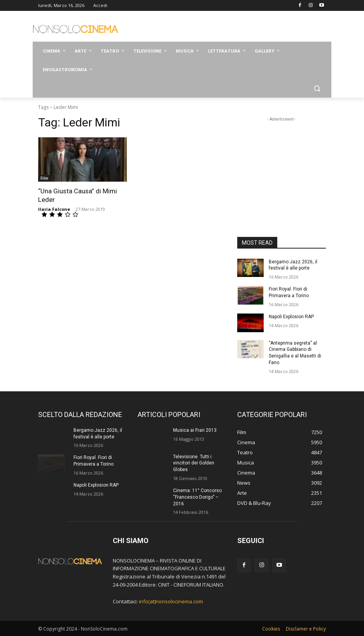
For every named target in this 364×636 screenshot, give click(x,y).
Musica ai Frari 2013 (195, 430)
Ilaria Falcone (54, 209)
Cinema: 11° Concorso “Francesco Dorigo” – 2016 (197, 497)
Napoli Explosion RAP (291, 317)
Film (44, 178)
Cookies (271, 629)
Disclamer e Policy (306, 629)
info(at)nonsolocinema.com (171, 601)
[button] (317, 88)
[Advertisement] (235, 27)
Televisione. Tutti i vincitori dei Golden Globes (194, 463)
